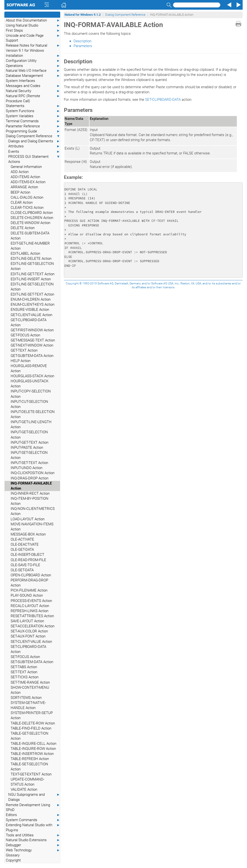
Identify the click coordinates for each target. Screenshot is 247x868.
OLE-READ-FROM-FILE (28, 560)
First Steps (33, 31)
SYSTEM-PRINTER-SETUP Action (32, 715)
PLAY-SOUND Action (27, 595)
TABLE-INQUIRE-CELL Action (34, 744)
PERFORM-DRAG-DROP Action (29, 583)
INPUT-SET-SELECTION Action (29, 455)
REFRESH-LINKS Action (30, 611)
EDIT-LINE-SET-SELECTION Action (32, 287)
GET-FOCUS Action (25, 335)
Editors (33, 815)
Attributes (34, 146)
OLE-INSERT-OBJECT (27, 555)
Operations (33, 66)
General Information (26, 167)
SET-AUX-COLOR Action (29, 631)
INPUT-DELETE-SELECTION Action (33, 414)
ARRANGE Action (24, 187)
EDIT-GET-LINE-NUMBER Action (30, 246)
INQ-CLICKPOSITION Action (33, 473)
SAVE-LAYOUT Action (27, 621)
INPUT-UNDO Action (26, 468)
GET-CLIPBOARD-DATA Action (29, 322)
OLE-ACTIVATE (22, 539)
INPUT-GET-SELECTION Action (29, 435)
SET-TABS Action (24, 667)
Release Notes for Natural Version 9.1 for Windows (33, 48)
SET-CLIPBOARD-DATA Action (28, 649)
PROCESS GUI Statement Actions (34, 159)
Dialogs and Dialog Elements (34, 141)
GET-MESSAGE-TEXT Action (33, 340)
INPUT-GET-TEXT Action (30, 442)
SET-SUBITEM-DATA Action (32, 662)
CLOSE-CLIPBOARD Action (32, 213)
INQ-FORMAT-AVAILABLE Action (31, 486)
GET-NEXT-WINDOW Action (32, 345)
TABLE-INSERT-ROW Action (32, 754)
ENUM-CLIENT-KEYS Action (33, 304)
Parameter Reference (33, 126)
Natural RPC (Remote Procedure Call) (33, 98)
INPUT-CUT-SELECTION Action (29, 404)
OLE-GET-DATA (22, 550)
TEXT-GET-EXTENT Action (31, 774)
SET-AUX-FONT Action (28, 636)
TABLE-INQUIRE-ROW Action (33, 749)
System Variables (33, 116)
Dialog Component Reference (33, 136)
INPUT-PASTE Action (27, 448)
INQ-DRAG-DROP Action (30, 478)
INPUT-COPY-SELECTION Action (31, 394)
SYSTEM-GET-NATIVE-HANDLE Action (28, 705)
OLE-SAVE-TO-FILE (25, 565)
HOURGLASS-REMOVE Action (29, 368)
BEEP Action (20, 192)
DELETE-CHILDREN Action (32, 218)
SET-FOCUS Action (25, 657)
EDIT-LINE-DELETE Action (31, 259)
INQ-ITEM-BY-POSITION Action (30, 501)
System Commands (33, 820)
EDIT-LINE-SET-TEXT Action (32, 294)
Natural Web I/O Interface (33, 71)
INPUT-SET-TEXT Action (29, 463)
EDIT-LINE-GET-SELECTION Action (32, 266)
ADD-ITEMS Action (25, 177)
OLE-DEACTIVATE (25, 544)
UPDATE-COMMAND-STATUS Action (27, 782)
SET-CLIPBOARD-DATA (163, 100)
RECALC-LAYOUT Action (30, 606)
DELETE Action (23, 228)
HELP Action (21, 361)
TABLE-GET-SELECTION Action (30, 736)
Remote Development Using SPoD (33, 807)
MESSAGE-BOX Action (28, 534)
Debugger (33, 845)
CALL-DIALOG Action (27, 197)
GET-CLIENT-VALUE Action (31, 315)
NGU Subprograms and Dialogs (34, 797)
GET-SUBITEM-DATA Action (32, 356)
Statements (33, 106)
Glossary (13, 855)
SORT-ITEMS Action (26, 698)
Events (34, 152)
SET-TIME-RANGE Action (30, 682)
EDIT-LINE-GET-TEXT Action (33, 274)
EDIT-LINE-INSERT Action (31, 279)
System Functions (33, 111)
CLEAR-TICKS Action (27, 208)
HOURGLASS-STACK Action (32, 376)
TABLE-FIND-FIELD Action (31, 728)
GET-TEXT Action (24, 350)
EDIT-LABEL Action (25, 253)
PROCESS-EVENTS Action (31, 601)
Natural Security (33, 91)
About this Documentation (33, 20)
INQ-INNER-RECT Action (30, 493)
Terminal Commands (33, 121)
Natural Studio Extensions (33, 840)
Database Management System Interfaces (33, 78)
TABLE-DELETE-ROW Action (33, 723)
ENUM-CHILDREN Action (31, 299)
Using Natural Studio (33, 25)
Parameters (83, 46)
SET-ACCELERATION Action (33, 626)
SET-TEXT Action (24, 672)
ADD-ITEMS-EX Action (28, 182)
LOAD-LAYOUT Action (28, 519)
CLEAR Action (22, 203)
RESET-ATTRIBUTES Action (32, 616)
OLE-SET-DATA (22, 570)
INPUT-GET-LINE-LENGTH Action (31, 424)
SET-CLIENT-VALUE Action (31, 642)
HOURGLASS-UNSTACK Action (30, 384)
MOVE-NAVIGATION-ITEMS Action (32, 527)
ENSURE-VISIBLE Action (30, 310)
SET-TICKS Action (25, 677)
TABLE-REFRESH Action (30, 759)
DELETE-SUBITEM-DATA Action (30, 236)
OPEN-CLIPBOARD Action (31, 575)
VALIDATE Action (24, 789)
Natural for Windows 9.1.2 (83, 15)
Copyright (13, 860)
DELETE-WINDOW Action (30, 223)
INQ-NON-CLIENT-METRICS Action (33, 511)
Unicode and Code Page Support (33, 38)
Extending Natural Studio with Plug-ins (33, 827)
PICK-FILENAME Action (29, 590)
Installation (33, 56)
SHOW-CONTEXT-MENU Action (30, 690)
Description (82, 41)
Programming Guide (33, 131)
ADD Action (20, 172)
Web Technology (33, 850)
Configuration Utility (33, 61)
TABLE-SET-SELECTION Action (29, 767)
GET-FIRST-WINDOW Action (32, 330)
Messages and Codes (33, 86)
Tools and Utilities (33, 835)
